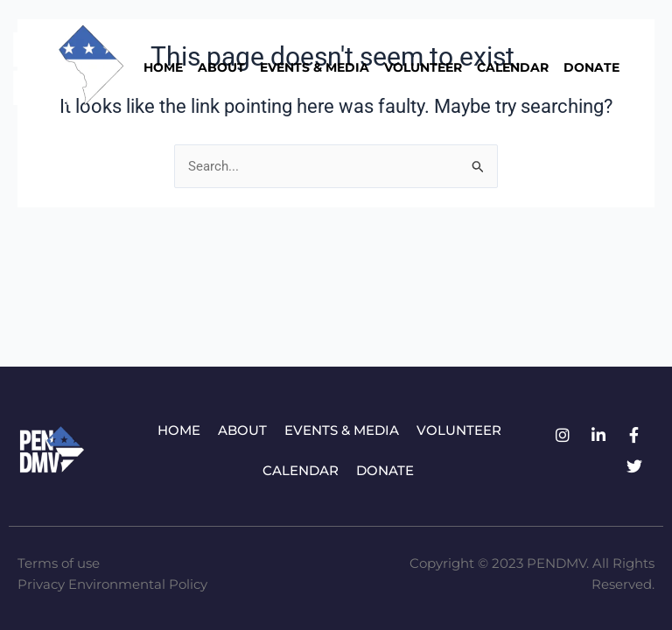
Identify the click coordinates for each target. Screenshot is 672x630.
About (221, 67)
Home (163, 67)
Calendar (513, 67)
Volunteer (423, 67)
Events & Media (315, 67)
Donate (591, 67)
